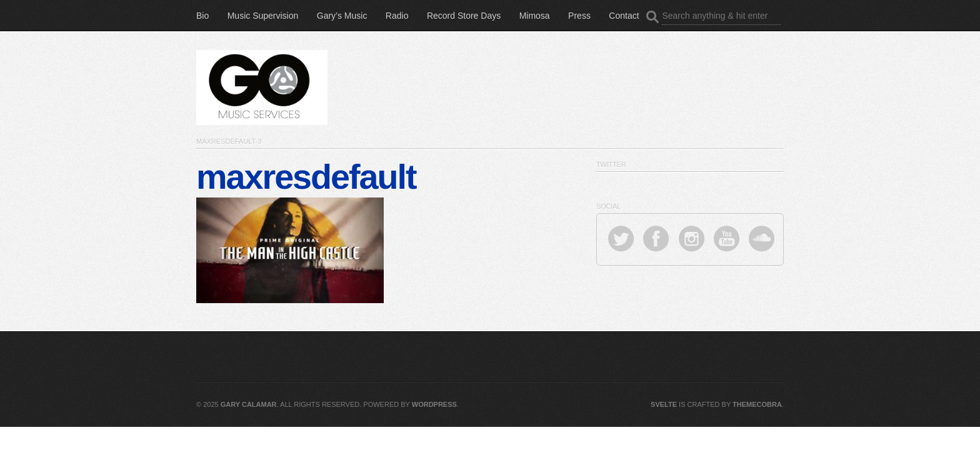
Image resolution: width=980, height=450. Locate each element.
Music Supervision (263, 16)
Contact (624, 16)
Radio (397, 16)
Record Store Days (464, 16)
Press (579, 16)
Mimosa (535, 16)
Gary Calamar (249, 404)
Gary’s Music (342, 16)
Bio (202, 16)
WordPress (434, 404)
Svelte (664, 404)
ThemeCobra (757, 404)
